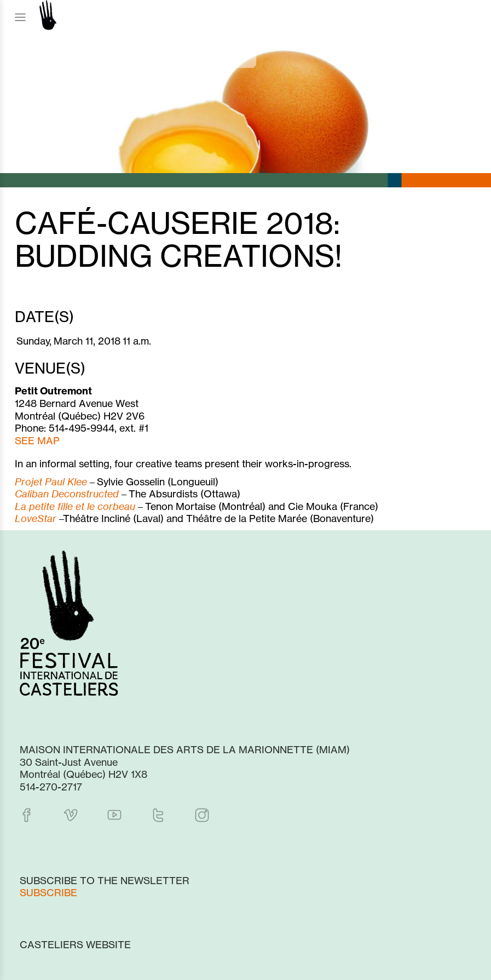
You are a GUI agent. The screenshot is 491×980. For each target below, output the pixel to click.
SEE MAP (37, 440)
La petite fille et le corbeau (75, 506)
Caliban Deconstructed (67, 494)
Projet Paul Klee (51, 482)
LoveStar (36, 518)
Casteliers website (75, 944)
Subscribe (48, 892)
